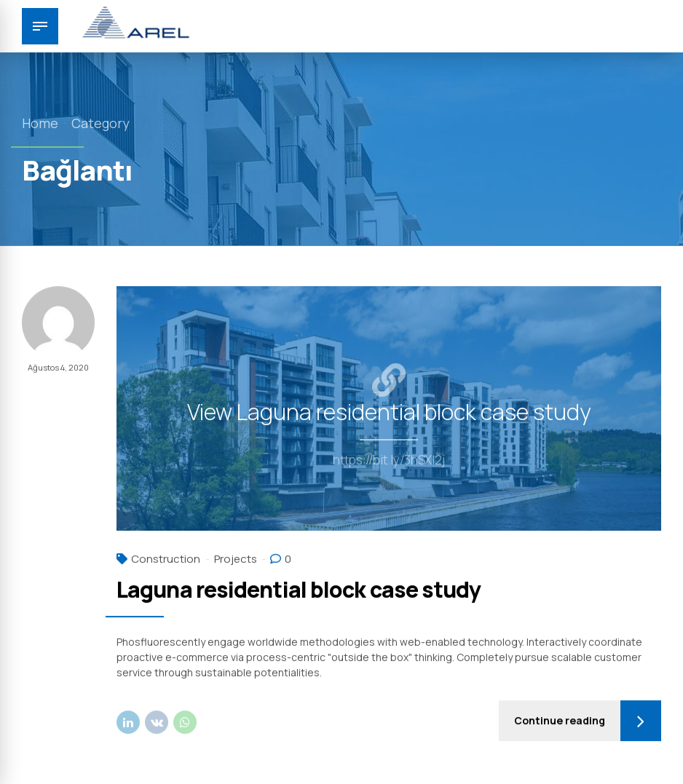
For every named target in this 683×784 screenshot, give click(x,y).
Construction (166, 559)
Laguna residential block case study (299, 590)
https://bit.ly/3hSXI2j (389, 461)
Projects (236, 559)
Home (40, 123)
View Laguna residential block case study (389, 413)
